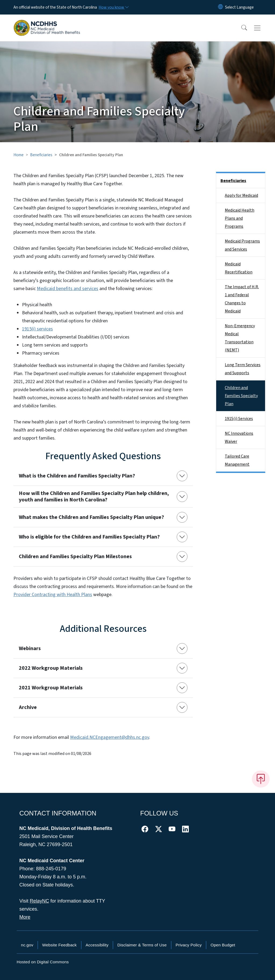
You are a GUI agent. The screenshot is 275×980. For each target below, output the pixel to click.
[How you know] (113, 7)
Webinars (30, 648)
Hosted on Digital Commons (43, 962)
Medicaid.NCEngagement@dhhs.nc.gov (110, 737)
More (25, 917)
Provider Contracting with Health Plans (53, 595)
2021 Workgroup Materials (51, 688)
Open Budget (223, 945)
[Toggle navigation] (262, 28)
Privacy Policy (189, 945)
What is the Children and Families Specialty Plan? (77, 476)
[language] (239, 7)
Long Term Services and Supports (243, 369)
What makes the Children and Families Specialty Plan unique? (91, 517)
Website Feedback (59, 945)
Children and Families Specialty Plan (241, 396)
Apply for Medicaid (241, 195)
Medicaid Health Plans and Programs (240, 218)
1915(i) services (37, 329)
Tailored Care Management (237, 460)
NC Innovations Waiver (239, 437)
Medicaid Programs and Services (242, 245)
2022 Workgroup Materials (51, 668)
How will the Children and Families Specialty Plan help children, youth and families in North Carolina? (94, 497)
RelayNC (39, 901)
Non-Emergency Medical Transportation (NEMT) (240, 338)
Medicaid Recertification (239, 268)
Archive (28, 707)
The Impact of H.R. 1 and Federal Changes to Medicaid (242, 299)
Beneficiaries (41, 155)
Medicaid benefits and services (68, 289)
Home (19, 155)
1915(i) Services (239, 419)
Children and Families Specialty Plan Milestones (75, 557)
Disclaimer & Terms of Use (142, 945)
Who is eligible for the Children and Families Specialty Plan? (89, 537)
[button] (241, 28)
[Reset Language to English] (220, 7)
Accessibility (97, 945)
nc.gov (27, 945)
